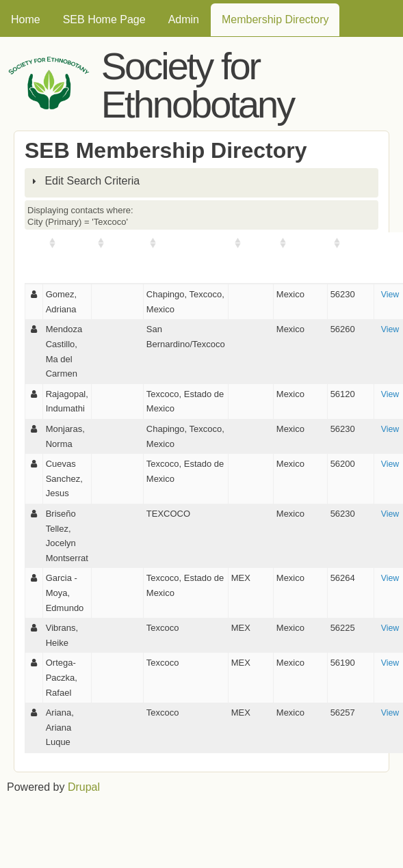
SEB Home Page (104, 19)
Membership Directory (275, 19)
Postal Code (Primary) (351, 258)
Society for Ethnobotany (197, 85)
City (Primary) (189, 243)
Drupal (84, 787)
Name (71, 243)
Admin (184, 19)
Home (26, 19)
